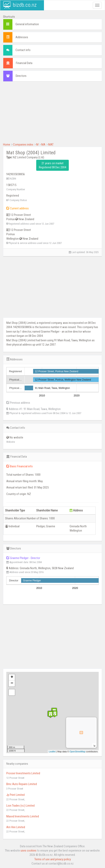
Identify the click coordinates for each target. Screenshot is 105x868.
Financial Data (24, 63)
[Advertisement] (52, 114)
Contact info (23, 50)
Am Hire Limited (16, 827)
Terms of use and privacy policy (53, 859)
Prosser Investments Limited (23, 773)
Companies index (23, 145)
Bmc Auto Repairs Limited (22, 784)
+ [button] (12, 677)
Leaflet (52, 752)
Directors (21, 76)
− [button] (12, 683)
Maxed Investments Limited (23, 816)
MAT (51, 145)
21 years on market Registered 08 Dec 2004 (52, 165)
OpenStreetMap (78, 752)
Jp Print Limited (15, 795)
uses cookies (28, 851)
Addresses (22, 37)
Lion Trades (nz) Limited (20, 806)
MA (43, 145)
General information (27, 24)
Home (7, 145)
